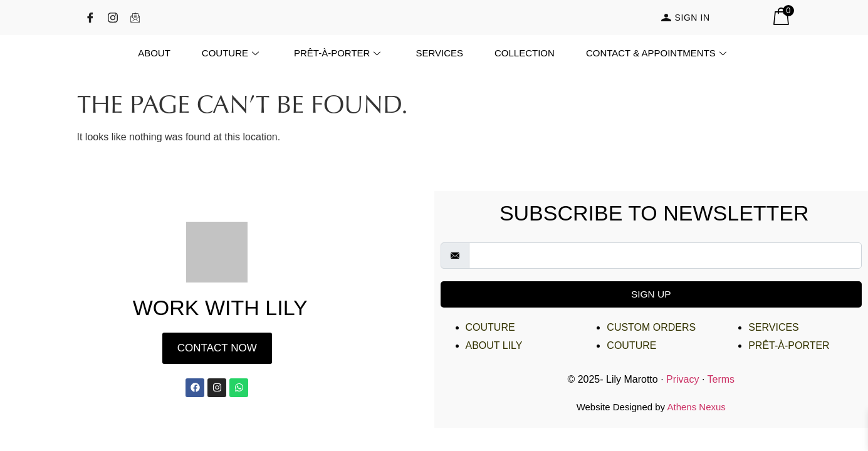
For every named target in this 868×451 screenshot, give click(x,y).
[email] (666, 256)
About (154, 53)
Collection (525, 53)
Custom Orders (651, 327)
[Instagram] (117, 18)
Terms (721, 379)
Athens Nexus (696, 407)
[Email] (140, 18)
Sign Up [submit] (651, 294)
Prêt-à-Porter (337, 53)
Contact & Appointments (656, 53)
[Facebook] (95, 18)
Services (439, 53)
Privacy (682, 379)
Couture (230, 53)
